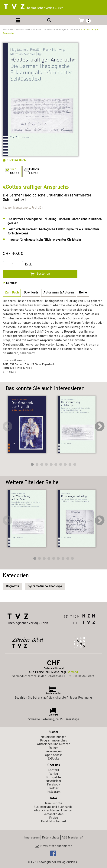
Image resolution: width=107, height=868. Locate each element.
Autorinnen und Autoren (54, 744)
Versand (73, 672)
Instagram (54, 792)
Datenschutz (51, 838)
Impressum (32, 838)
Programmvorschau (54, 741)
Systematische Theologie (45, 587)
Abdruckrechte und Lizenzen (54, 811)
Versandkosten (53, 814)
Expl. (28, 265)
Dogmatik (12, 587)
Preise (54, 818)
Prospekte (54, 778)
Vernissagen (54, 752)
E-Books (53, 759)
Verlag (54, 774)
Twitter (53, 788)
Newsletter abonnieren (53, 846)
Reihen (54, 748)
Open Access (54, 755)
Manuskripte (54, 804)
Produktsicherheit (54, 822)
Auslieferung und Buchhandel (53, 807)
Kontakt (53, 770)
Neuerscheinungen (53, 737)
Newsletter (54, 781)
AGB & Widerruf (72, 838)
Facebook (54, 785)
